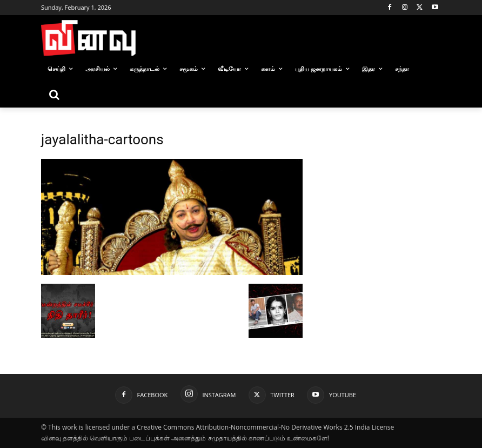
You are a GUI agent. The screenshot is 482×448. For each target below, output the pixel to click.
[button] (54, 95)
